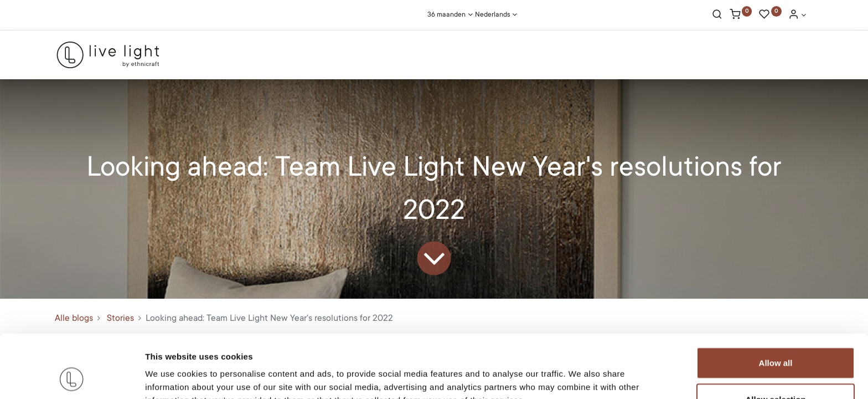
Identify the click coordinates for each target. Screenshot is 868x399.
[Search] (717, 16)
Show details (581, 377)
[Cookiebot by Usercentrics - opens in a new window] (72, 377)
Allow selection (775, 340)
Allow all (776, 303)
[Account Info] (797, 16)
